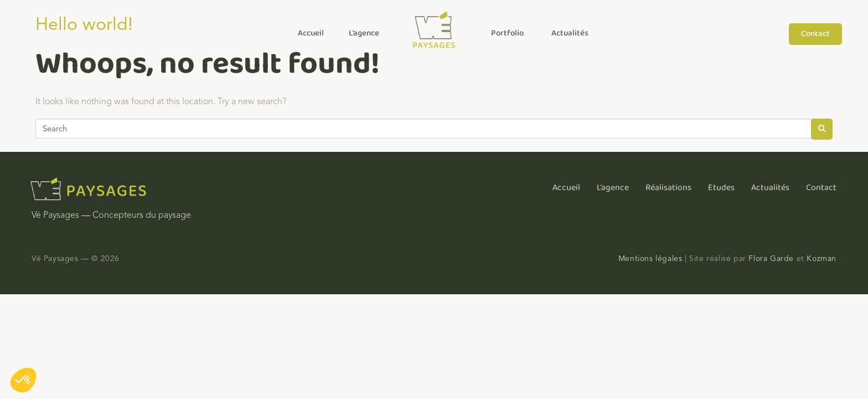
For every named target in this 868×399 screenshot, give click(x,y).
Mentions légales (650, 259)
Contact (821, 188)
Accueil (311, 33)
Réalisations (668, 188)
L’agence (364, 33)
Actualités (570, 33)
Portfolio (507, 33)
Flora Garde (771, 259)
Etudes (721, 188)
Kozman (821, 259)
